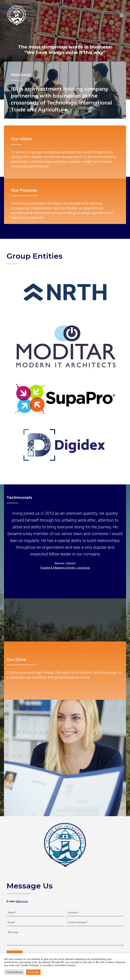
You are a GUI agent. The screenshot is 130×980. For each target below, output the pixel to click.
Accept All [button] (33, 972)
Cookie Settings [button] (14, 972)
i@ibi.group (22, 901)
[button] (122, 15)
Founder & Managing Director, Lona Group (65, 568)
